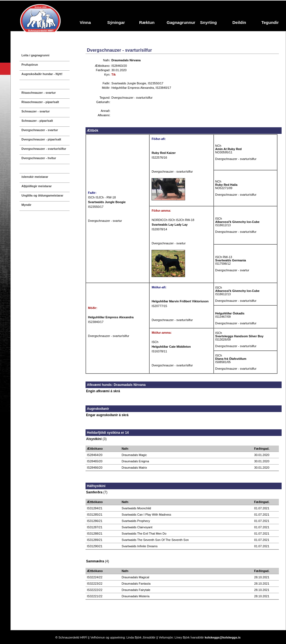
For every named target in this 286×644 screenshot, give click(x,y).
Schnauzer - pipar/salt (37, 121)
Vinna (85, 22)
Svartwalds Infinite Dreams (140, 546)
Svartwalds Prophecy (136, 521)
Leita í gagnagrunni (35, 55)
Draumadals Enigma (135, 461)
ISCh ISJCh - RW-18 (102, 197)
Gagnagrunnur (180, 22)
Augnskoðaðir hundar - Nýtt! (42, 74)
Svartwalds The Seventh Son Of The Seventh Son (155, 540)
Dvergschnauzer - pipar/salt (41, 139)
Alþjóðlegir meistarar (37, 186)
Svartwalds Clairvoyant (137, 527)
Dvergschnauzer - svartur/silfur (44, 149)
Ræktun (147, 22)
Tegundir (270, 22)
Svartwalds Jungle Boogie (129, 83)
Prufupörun (30, 65)
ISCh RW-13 (224, 257)
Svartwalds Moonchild (136, 508)
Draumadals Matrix (134, 468)
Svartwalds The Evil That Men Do (144, 534)
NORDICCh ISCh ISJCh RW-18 (173, 220)
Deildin (239, 22)
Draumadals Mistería (135, 596)
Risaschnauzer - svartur (39, 93)
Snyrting (209, 22)
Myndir (26, 205)
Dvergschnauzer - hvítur (39, 158)
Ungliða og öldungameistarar (42, 195)
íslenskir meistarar (35, 177)
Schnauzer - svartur (36, 111)
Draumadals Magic (134, 455)
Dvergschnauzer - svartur (40, 130)
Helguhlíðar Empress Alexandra (133, 88)
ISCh (219, 219)
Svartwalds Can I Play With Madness (146, 515)
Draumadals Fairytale (136, 590)
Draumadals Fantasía (136, 584)
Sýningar (116, 22)
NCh (218, 146)
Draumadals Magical (135, 577)
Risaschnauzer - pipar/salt (40, 102)
